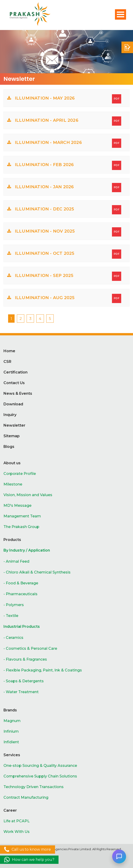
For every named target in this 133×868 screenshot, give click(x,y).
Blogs (9, 447)
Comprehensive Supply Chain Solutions (40, 776)
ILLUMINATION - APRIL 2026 (64, 121)
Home (9, 351)
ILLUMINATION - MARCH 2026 (64, 143)
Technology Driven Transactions (34, 787)
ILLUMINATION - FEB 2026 (64, 165)
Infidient (11, 742)
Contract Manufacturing (26, 797)
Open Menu (121, 14)
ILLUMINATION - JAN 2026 (64, 188)
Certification (15, 372)
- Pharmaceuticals (20, 594)
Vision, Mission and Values (28, 495)
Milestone (13, 484)
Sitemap (12, 436)
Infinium (11, 731)
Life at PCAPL (17, 821)
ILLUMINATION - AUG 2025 (64, 298)
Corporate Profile (20, 474)
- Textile (11, 616)
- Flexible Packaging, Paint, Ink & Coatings (43, 670)
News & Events (18, 393)
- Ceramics (13, 638)
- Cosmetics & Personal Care (30, 648)
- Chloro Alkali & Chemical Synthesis (37, 572)
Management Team (22, 516)
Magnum (12, 721)
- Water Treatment (21, 692)
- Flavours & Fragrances (25, 659)
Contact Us (14, 383)
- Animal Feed (16, 561)
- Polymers (14, 605)
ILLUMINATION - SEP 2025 (64, 276)
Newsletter (14, 425)
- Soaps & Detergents (24, 681)
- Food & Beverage (21, 583)
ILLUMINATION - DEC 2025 (64, 210)
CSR (7, 362)
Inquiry (10, 415)
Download (13, 404)
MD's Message (17, 505)
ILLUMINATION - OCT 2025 (64, 254)
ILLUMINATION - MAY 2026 (64, 99)
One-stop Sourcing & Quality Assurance (40, 766)
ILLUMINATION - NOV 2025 (64, 232)
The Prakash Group (21, 527)
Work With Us (17, 832)
